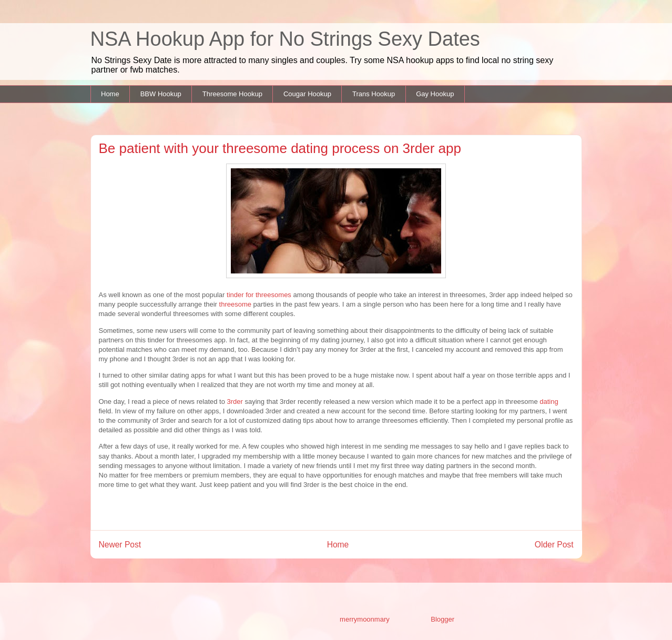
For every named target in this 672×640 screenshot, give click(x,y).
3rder (236, 402)
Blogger (442, 619)
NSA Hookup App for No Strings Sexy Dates (285, 39)
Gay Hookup (435, 94)
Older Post (554, 545)
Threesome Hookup (232, 94)
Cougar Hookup (307, 94)
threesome (235, 304)
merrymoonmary (364, 619)
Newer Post (120, 545)
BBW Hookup (161, 94)
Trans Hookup (374, 94)
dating (549, 402)
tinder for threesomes (259, 295)
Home (110, 94)
